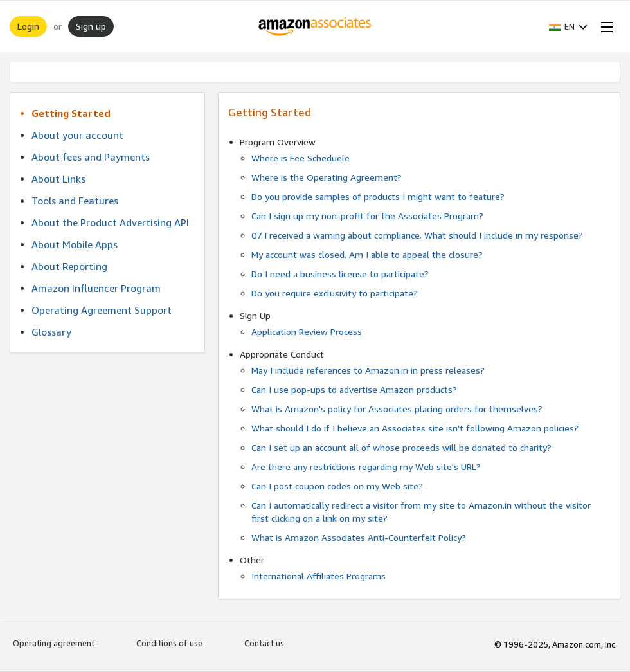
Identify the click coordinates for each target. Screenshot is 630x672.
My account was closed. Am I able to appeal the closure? (367, 254)
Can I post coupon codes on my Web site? (337, 486)
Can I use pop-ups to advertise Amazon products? (354, 389)
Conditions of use (169, 643)
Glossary (51, 332)
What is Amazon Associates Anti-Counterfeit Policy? (359, 537)
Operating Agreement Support (102, 310)
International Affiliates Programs (319, 576)
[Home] (315, 26)
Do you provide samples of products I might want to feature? (378, 196)
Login (28, 26)
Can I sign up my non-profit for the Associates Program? (367, 216)
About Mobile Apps (75, 244)
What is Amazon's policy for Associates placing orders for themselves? (397, 409)
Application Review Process (307, 331)
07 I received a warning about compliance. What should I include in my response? (417, 235)
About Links (59, 179)
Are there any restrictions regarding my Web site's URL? (366, 467)
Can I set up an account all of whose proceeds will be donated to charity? (401, 447)
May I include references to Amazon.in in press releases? (368, 370)
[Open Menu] (604, 26)
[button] (568, 26)
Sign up (91, 26)
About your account (77, 135)
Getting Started (71, 113)
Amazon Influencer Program (96, 288)
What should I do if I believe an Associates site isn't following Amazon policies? (415, 428)
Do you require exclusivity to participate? (335, 293)
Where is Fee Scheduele (301, 158)
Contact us (264, 643)
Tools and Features (75, 201)
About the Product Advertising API (110, 222)
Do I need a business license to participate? (340, 274)
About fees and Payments (91, 157)
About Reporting (69, 266)
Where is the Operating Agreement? (327, 177)
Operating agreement (54, 643)
